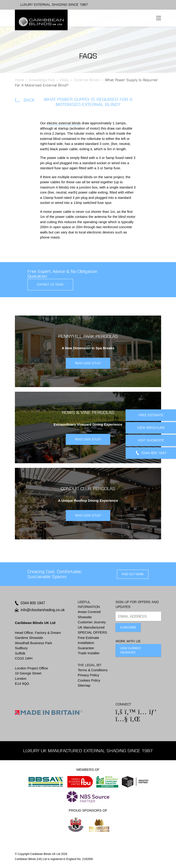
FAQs (64, 80)
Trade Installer (89, 653)
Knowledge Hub (42, 80)
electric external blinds (64, 123)
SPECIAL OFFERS (92, 632)
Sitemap (84, 685)
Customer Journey (92, 622)
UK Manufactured (91, 627)
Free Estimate (88, 638)
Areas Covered (89, 612)
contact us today (50, 284)
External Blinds (87, 80)
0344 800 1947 (33, 603)
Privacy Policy (88, 675)
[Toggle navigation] (159, 18)
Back (25, 100)
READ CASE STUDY (88, 363)
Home (19, 80)
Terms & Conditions (93, 670)
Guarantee (86, 648)
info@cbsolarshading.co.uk (43, 610)
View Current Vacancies (131, 650)
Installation (86, 643)
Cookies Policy (89, 680)
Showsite (85, 617)
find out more (133, 574)
